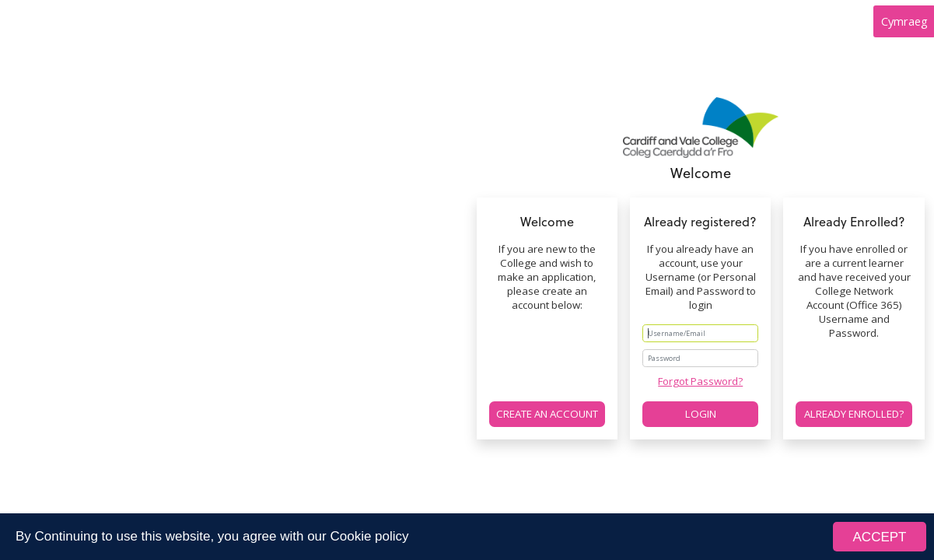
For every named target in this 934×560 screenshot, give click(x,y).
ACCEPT (880, 537)
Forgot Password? (700, 381)
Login (701, 414)
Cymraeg (904, 21)
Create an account (547, 414)
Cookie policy (369, 536)
